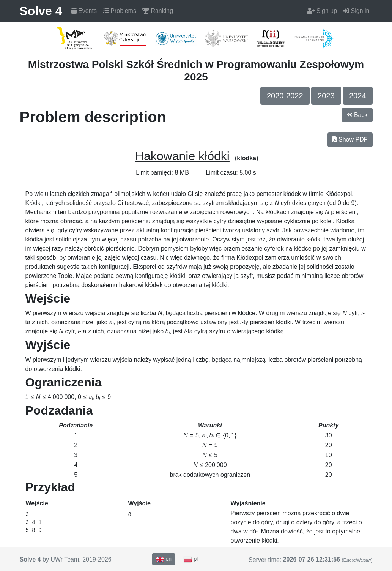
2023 (326, 96)
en (164, 559)
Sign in (356, 11)
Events (84, 11)
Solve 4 (41, 11)
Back (357, 115)
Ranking (158, 11)
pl (190, 559)
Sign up (322, 11)
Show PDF (350, 140)
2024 (358, 96)
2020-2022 (285, 96)
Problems (120, 11)
